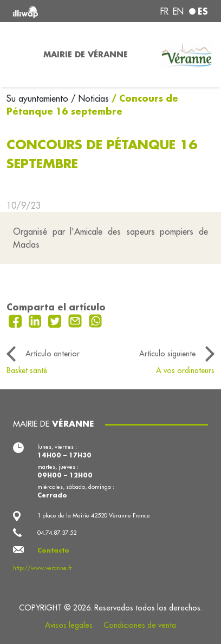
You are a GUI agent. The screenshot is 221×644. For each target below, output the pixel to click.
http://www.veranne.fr (43, 568)
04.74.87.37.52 (57, 533)
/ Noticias (90, 98)
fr (164, 11)
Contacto (53, 550)
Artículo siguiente (167, 354)
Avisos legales (69, 625)
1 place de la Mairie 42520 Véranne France (94, 515)
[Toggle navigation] (18, 55)
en (178, 11)
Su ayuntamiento (39, 98)
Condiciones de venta (140, 625)
